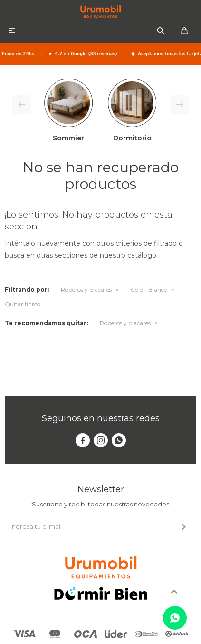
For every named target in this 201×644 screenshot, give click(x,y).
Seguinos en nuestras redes (101, 418)
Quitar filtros (22, 304)
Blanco (149, 290)
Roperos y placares (86, 290)
